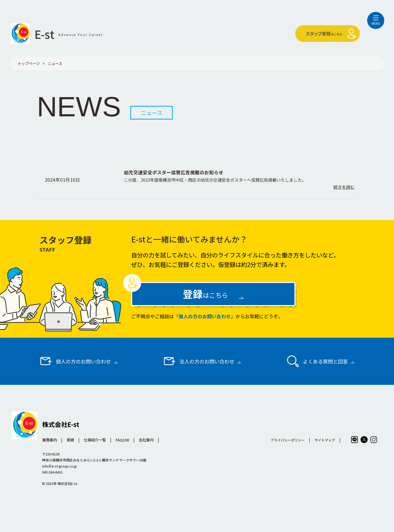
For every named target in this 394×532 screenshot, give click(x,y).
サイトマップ (325, 440)
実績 (70, 440)
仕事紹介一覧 (95, 440)
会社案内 (146, 440)
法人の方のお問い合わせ (199, 361)
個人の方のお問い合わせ (205, 316)
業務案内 (50, 440)
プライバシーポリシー (288, 440)
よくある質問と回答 (317, 361)
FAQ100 (122, 440)
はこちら (205, 294)
